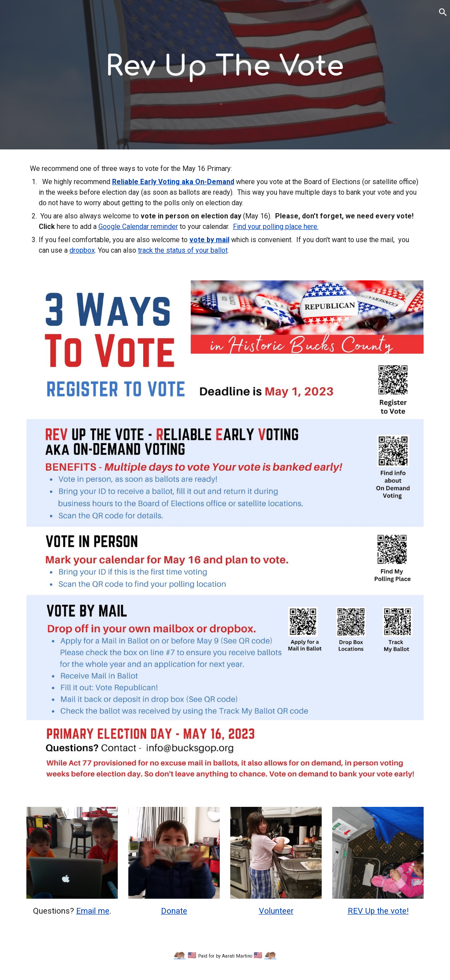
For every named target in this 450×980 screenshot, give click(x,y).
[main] (225, 67)
